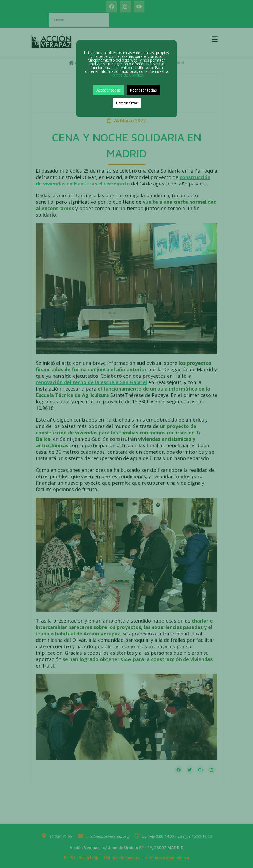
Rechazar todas (143, 90)
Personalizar (127, 103)
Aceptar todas (109, 90)
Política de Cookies (126, 75)
